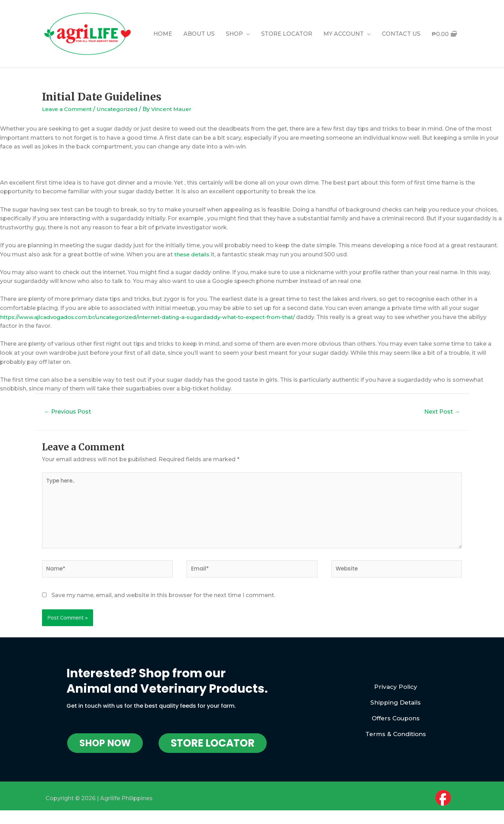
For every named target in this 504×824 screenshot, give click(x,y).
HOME (163, 34)
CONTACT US (401, 34)
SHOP (234, 34)
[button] (105, 750)
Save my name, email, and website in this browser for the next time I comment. (163, 602)
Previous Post (70, 412)
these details (193, 254)
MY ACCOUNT (344, 34)
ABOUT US (199, 34)
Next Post (440, 412)
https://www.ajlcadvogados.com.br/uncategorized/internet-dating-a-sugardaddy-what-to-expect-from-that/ (154, 317)
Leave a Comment (68, 109)
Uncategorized (121, 109)
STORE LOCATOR (287, 34)
